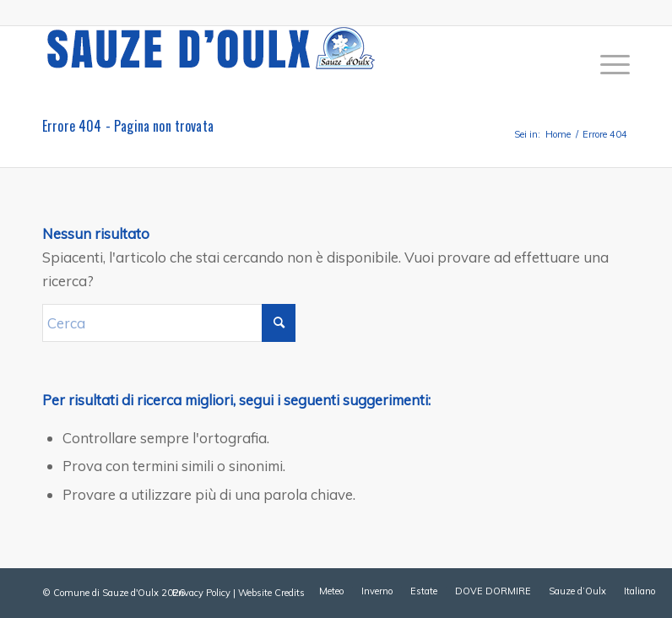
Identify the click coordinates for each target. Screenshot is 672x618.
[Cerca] (169, 323)
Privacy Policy (201, 593)
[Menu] (607, 64)
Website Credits (271, 593)
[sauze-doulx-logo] (211, 64)
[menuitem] (607, 64)
